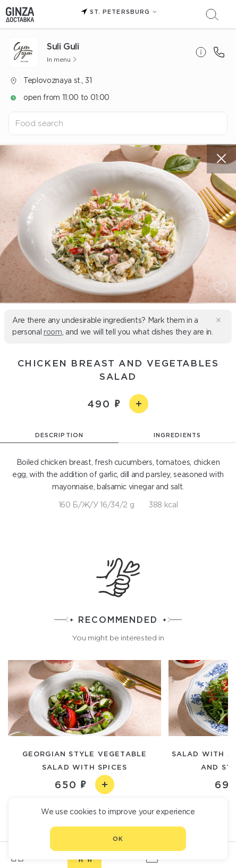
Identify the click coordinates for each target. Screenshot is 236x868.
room (53, 332)
